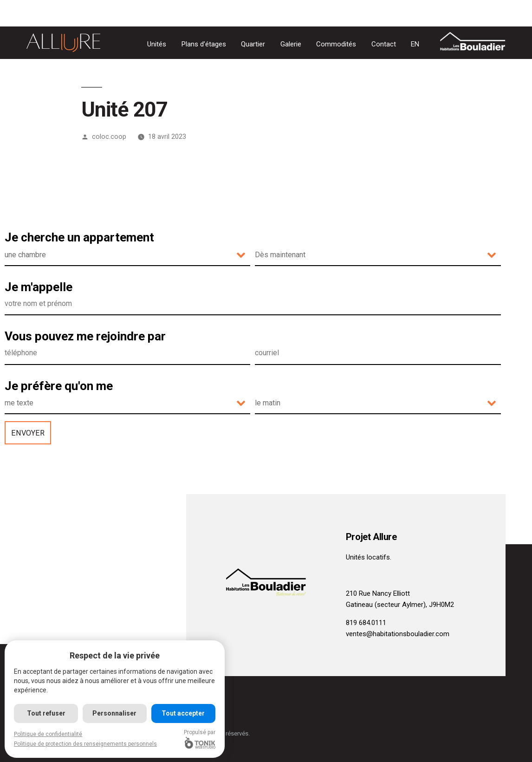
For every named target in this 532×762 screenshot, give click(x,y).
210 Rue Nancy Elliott (378, 593)
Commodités (336, 44)
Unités (157, 44)
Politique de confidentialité (48, 734)
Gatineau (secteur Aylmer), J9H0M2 (400, 605)
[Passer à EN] (415, 44)
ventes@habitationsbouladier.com (398, 634)
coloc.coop (109, 137)
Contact (384, 44)
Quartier (253, 44)
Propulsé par (200, 739)
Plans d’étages (204, 44)
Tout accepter (184, 713)
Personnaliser (115, 713)
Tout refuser (46, 713)
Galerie (291, 44)
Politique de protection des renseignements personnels (85, 744)
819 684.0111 (366, 623)
